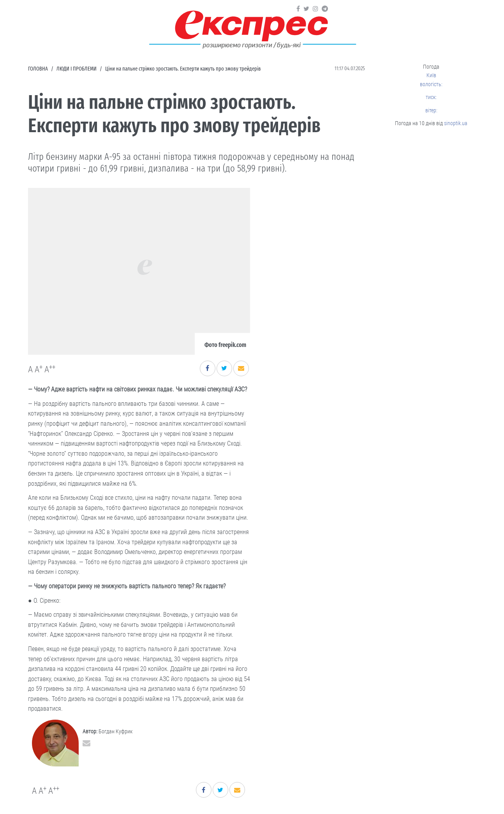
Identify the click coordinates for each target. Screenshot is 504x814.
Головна (38, 69)
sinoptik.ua (456, 123)
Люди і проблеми (77, 69)
